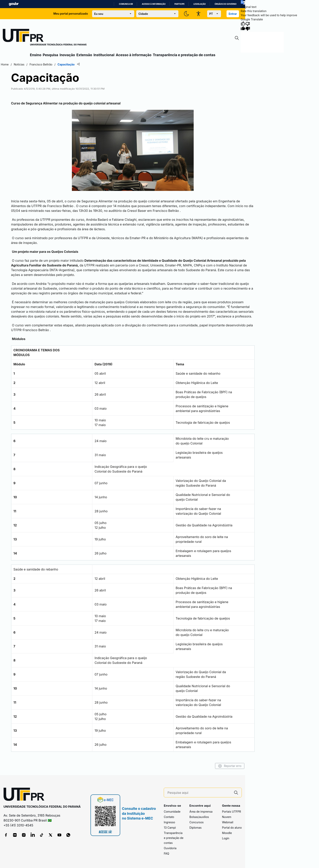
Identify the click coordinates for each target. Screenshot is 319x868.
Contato (169, 817)
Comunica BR (126, 4)
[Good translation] (243, 26)
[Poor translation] (248, 26)
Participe (179, 4)
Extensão (84, 55)
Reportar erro (230, 766)
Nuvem (227, 817)
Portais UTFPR (231, 812)
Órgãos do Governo (226, 4)
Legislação (200, 4)
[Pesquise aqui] (199, 793)
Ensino (36, 55)
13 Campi (170, 828)
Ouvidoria (170, 848)
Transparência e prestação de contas (184, 55)
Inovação (67, 55)
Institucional (104, 55)
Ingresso (169, 822)
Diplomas (196, 828)
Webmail (228, 822)
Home (5, 64)
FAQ (166, 853)
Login (226, 838)
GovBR (14, 4)
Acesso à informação (154, 4)
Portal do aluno (232, 828)
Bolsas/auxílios (199, 817)
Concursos (197, 822)
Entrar (233, 14)
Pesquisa (50, 55)
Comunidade (172, 812)
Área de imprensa (201, 812)
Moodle (227, 833)
